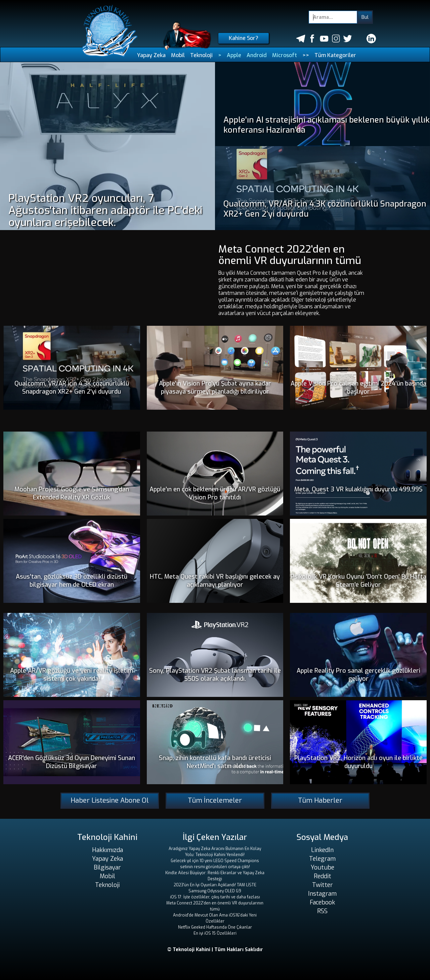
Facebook (322, 902)
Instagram (322, 894)
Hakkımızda (107, 850)
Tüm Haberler (320, 800)
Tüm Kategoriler (335, 55)
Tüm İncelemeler (215, 800)
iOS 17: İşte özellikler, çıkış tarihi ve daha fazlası (215, 897)
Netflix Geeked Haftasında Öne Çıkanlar (215, 927)
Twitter (322, 885)
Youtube (322, 867)
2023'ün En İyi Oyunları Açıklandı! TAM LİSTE (215, 885)
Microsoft (285, 55)
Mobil (178, 55)
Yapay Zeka (151, 55)
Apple (234, 55)
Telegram (322, 859)
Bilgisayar (107, 867)
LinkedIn (322, 850)
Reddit (322, 876)
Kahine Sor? (244, 38)
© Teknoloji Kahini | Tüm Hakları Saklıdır (215, 950)
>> (306, 55)
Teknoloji (201, 55)
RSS (322, 911)
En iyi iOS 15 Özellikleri (215, 933)
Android (257, 55)
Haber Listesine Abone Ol (110, 800)
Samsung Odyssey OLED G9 (215, 891)
